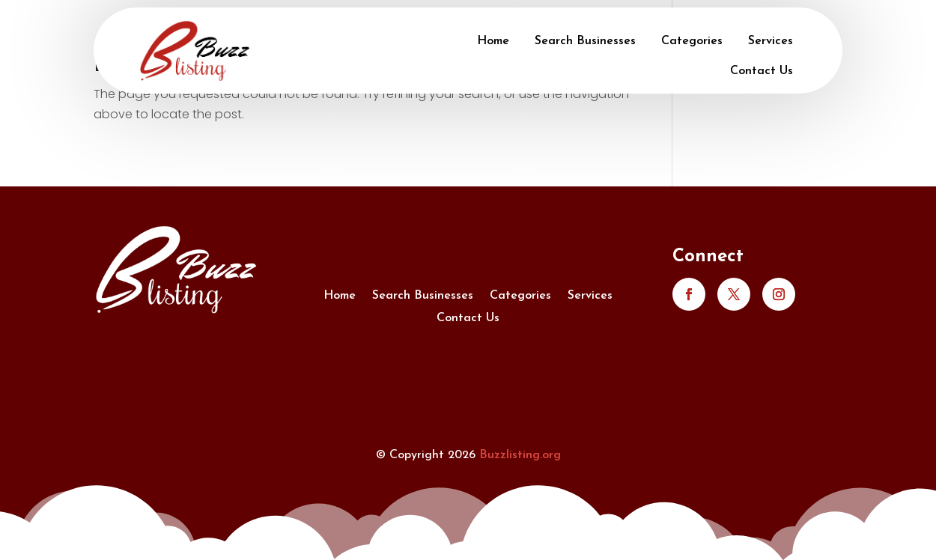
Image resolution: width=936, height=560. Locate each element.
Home (493, 41)
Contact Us (762, 71)
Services (771, 41)
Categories (692, 41)
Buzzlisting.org (520, 455)
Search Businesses (585, 41)
